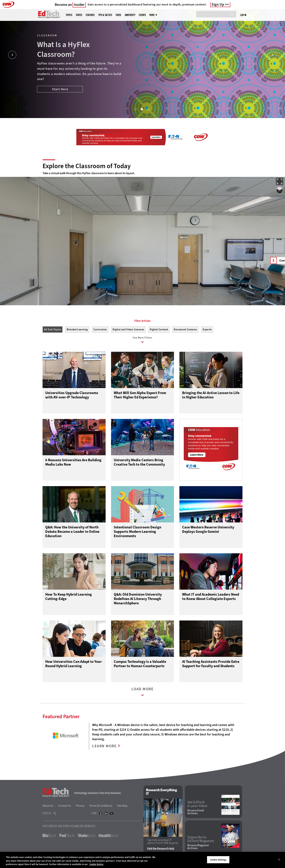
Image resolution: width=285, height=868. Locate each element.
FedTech (67, 835)
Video (118, 15)
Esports (207, 329)
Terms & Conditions (101, 806)
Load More (142, 693)
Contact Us (65, 806)
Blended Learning (77, 329)
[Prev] (12, 55)
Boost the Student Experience (62, 95)
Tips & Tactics (105, 15)
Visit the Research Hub (161, 849)
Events (142, 15)
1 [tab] (135, 109)
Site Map (122, 806)
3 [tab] (148, 109)
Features (90, 15)
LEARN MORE (104, 746)
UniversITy (130, 15)
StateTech (87, 835)
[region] (142, 860)
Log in (243, 15)
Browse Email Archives (196, 812)
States (79, 15)
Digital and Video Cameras (128, 329)
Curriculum (100, 329)
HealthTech (109, 835)
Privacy (80, 806)
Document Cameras (185, 329)
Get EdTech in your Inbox (197, 804)
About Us (48, 806)
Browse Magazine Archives (198, 847)
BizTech (49, 835)
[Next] (273, 55)
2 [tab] (142, 109)
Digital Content (159, 329)
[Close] (279, 859)
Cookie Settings (218, 860)
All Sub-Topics (53, 329)
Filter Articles (142, 321)
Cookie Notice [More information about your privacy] (96, 864)
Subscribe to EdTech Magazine (201, 839)
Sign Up (218, 5)
